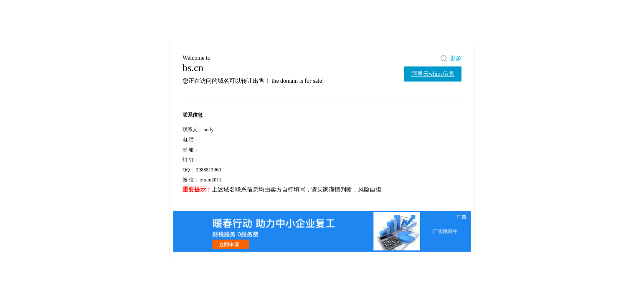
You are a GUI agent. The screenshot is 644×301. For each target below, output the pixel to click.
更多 (456, 58)
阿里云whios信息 (433, 74)
